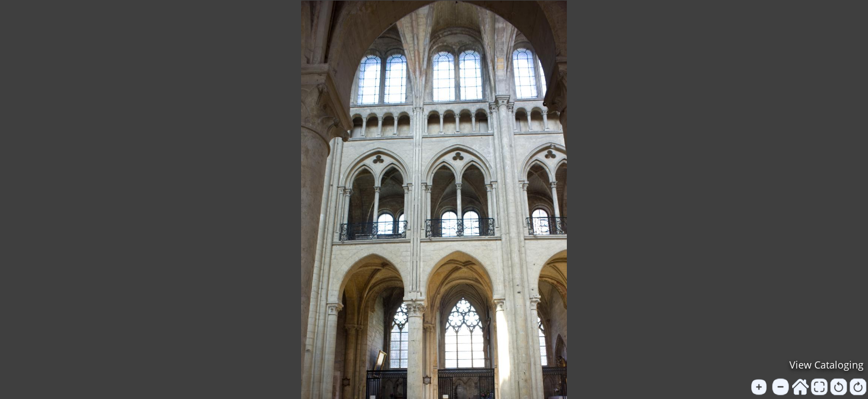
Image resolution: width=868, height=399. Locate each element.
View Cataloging (826, 365)
